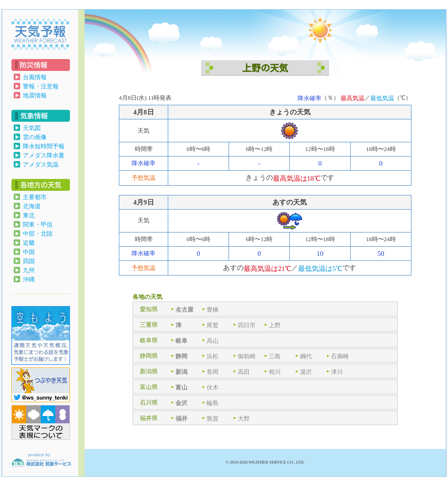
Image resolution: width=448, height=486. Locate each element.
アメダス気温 (41, 165)
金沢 (181, 403)
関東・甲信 (38, 224)
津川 (337, 372)
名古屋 (184, 310)
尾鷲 (213, 325)
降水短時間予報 (44, 146)
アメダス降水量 (44, 155)
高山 (213, 341)
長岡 (213, 372)
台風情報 (35, 77)
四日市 (247, 325)
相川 (275, 372)
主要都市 (35, 197)
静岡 (181, 356)
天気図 (32, 128)
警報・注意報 (41, 86)
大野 (244, 418)
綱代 (306, 356)
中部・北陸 (38, 234)
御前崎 (247, 356)
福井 (181, 418)
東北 (29, 215)
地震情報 (35, 95)
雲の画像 (35, 137)
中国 (29, 252)
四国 (29, 261)
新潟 (181, 372)
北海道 (32, 206)
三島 (275, 356)
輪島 (213, 403)
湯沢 (306, 372)
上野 (275, 325)
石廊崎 (340, 356)
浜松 (213, 356)
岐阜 (181, 341)
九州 (29, 270)
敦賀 (213, 418)
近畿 (29, 243)
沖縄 (29, 279)
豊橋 (213, 310)
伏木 (213, 387)
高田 (244, 372)
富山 (181, 387)
